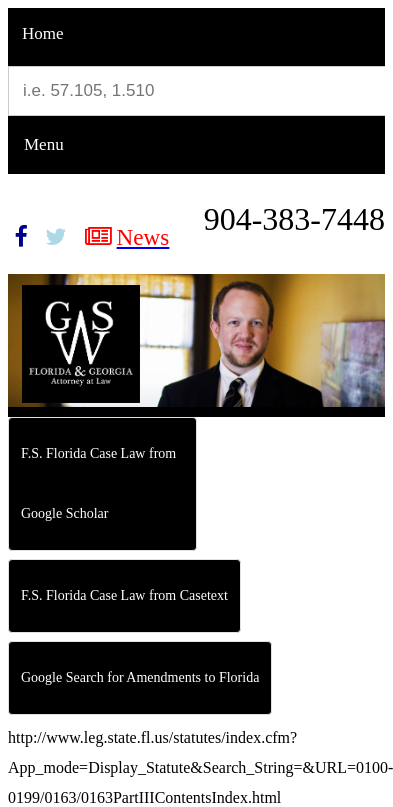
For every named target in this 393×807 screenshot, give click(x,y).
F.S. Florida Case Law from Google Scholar (98, 483)
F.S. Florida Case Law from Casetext (124, 595)
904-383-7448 (294, 219)
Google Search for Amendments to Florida (140, 677)
